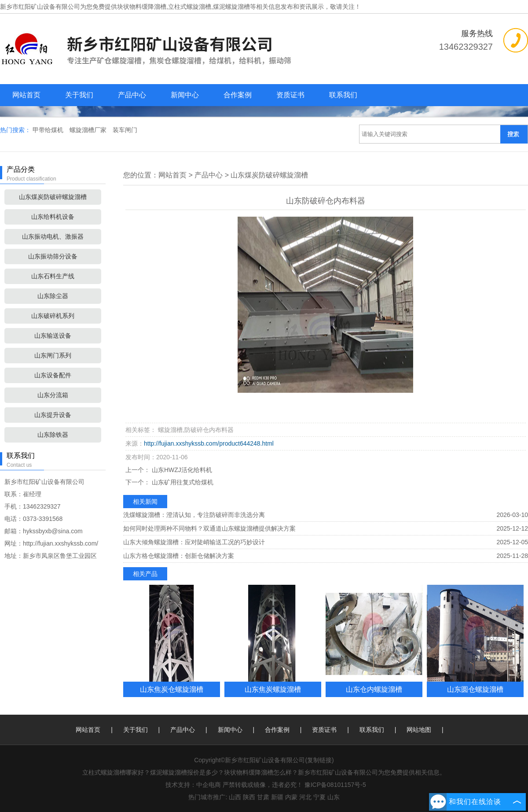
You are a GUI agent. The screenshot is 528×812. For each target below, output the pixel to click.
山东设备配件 (53, 375)
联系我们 (343, 95)
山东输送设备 (53, 336)
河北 (305, 797)
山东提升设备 (53, 415)
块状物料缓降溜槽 (142, 7)
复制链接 (319, 760)
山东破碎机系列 (53, 316)
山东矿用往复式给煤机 (182, 482)
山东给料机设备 (53, 217)
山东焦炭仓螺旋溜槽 (172, 689)
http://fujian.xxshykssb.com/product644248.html (209, 443)
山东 (334, 797)
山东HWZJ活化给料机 (181, 470)
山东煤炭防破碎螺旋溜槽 (53, 197)
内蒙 (291, 797)
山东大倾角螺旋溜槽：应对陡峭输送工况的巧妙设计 (194, 542)
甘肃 (263, 797)
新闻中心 (185, 95)
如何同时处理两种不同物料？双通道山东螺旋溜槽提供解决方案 (209, 528)
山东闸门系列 (53, 355)
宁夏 (319, 797)
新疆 (277, 797)
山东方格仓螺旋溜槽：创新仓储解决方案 (179, 556)
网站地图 (419, 730)
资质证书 (290, 95)
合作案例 (238, 95)
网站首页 (26, 95)
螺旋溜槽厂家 (89, 130)
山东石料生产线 (53, 276)
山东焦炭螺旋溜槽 (273, 689)
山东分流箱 (53, 395)
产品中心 (132, 95)
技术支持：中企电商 (193, 785)
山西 (235, 797)
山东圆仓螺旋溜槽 (475, 689)
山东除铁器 (53, 435)
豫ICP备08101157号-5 (335, 785)
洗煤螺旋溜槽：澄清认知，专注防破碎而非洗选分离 (194, 515)
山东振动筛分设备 (53, 256)
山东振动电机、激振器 (53, 236)
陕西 (249, 797)
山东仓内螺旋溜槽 (374, 689)
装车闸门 (125, 130)
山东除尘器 (53, 296)
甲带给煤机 (49, 130)
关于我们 (79, 95)
